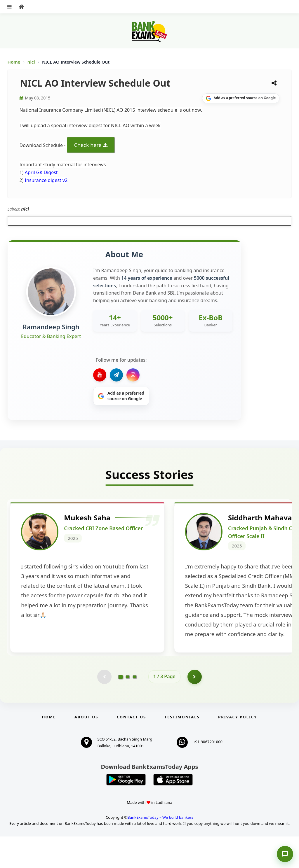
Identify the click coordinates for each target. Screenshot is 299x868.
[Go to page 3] (135, 708)
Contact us (131, 748)
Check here (88, 145)
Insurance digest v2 (46, 180)
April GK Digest (41, 172)
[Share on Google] (241, 98)
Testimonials (182, 748)
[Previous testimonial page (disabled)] (104, 708)
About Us (86, 748)
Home (14, 62)
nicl (32, 62)
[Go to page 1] (121, 708)
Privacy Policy (238, 748)
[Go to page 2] (128, 708)
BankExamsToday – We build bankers (160, 849)
